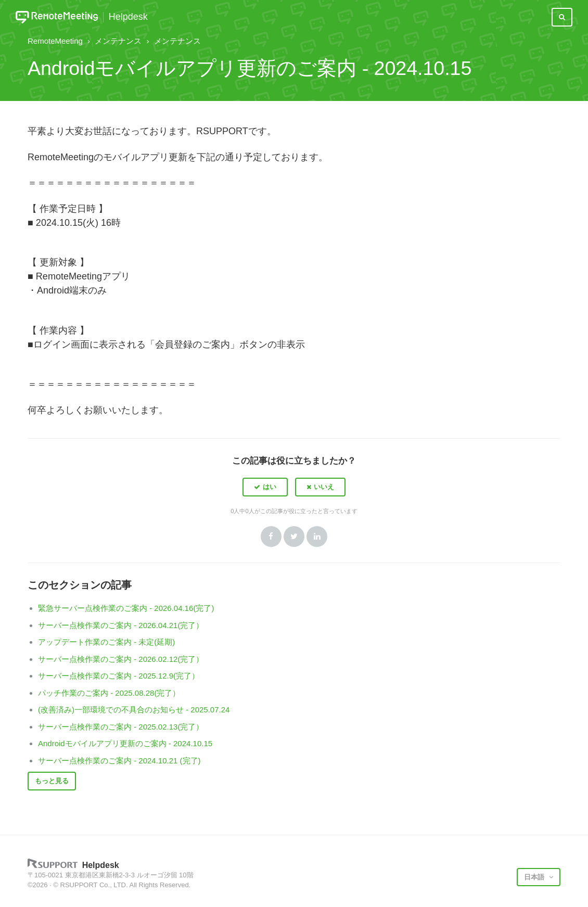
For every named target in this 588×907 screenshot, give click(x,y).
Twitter (294, 536)
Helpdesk (128, 17)
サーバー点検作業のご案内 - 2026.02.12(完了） (121, 659)
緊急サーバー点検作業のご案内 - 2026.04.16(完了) (126, 608)
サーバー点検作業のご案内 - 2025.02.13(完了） (121, 727)
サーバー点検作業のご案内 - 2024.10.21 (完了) (119, 761)
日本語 (535, 877)
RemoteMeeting (55, 41)
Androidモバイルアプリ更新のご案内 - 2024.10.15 (125, 743)
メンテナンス (118, 41)
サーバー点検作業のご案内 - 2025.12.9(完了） (119, 676)
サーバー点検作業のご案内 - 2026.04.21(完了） (121, 625)
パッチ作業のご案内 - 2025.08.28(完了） (109, 693)
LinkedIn (317, 536)
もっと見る (52, 781)
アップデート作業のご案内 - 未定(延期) (106, 642)
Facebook (271, 536)
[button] (265, 487)
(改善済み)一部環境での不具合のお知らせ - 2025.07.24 (134, 710)
